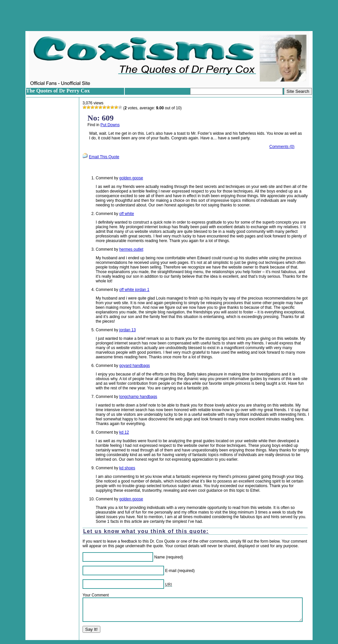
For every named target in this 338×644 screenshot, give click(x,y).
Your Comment (96, 595)
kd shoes (127, 468)
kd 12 (124, 432)
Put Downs (110, 125)
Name (159, 557)
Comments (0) (282, 147)
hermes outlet (131, 249)
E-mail (171, 571)
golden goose (131, 178)
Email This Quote (104, 157)
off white (126, 214)
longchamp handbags (138, 397)
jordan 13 (127, 330)
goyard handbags (135, 366)
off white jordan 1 (134, 290)
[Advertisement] (169, 16)
